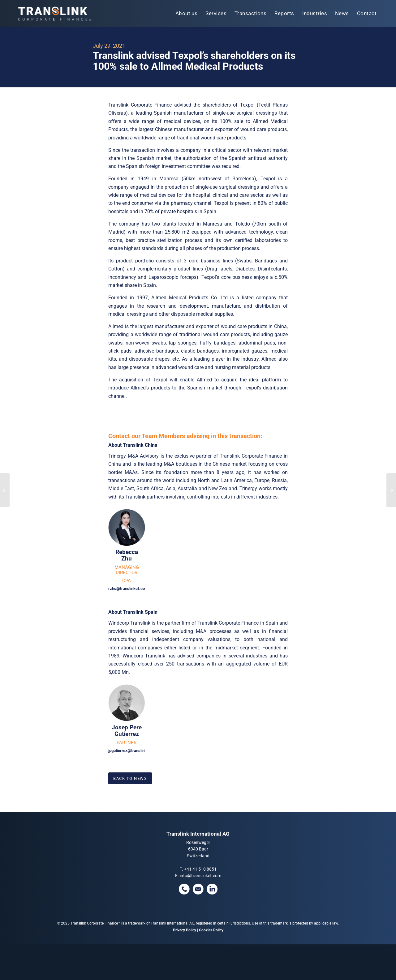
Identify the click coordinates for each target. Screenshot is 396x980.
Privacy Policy (185, 930)
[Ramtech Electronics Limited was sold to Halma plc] (5, 490)
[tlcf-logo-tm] (54, 14)
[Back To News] (130, 778)
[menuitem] (187, 14)
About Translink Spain (133, 612)
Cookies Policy (211, 930)
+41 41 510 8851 (200, 869)
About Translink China (133, 445)
